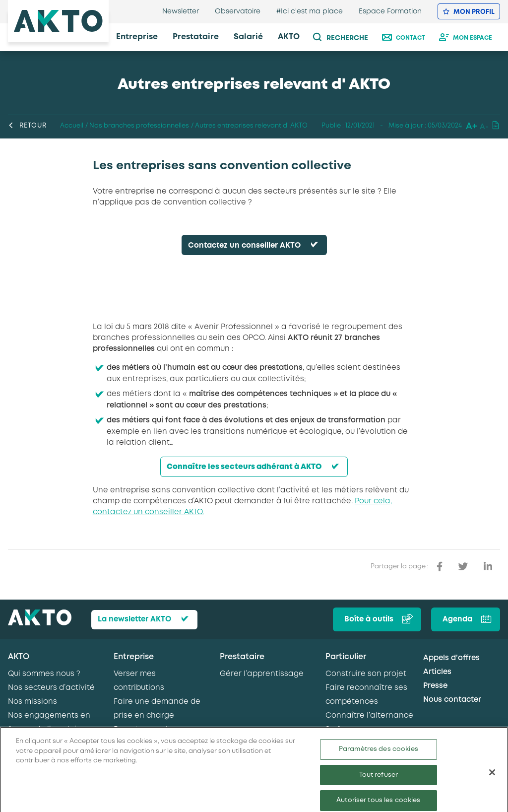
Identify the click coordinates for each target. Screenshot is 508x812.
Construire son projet (366, 674)
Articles (437, 672)
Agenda (457, 619)
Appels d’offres (451, 658)
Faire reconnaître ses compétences (366, 695)
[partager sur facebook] (440, 567)
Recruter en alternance (159, 730)
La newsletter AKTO (134, 619)
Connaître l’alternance (369, 716)
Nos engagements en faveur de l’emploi (49, 723)
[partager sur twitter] (463, 567)
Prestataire (242, 657)
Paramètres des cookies (379, 758)
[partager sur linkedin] (488, 567)
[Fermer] (492, 781)
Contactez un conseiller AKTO (244, 246)
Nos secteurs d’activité (51, 688)
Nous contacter (452, 700)
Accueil (72, 126)
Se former (344, 730)
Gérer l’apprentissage (262, 674)
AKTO (19, 657)
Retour (27, 126)
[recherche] (346, 37)
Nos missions (32, 702)
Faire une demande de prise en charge (157, 709)
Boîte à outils (369, 619)
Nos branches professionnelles (139, 126)
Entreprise (134, 657)
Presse (435, 686)
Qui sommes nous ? (44, 674)
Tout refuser (379, 783)
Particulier (346, 657)
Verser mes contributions (139, 681)
